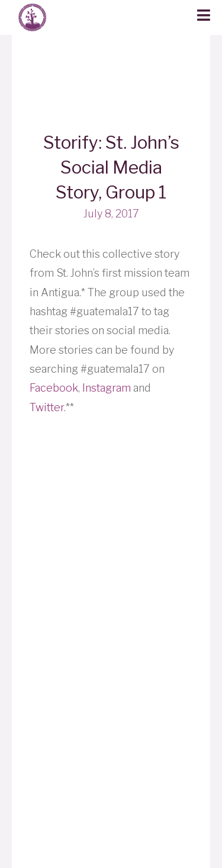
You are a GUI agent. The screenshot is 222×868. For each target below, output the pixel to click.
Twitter (47, 407)
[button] (204, 16)
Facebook (54, 388)
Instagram (107, 388)
